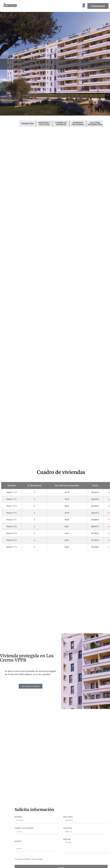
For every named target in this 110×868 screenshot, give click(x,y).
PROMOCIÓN (27, 124)
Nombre (18, 817)
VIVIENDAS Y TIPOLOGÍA (44, 124)
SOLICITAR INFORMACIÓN (95, 124)
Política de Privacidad (34, 859)
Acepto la (30, 859)
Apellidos (68, 817)
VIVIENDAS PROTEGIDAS (78, 124)
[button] (84, 5)
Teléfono (68, 828)
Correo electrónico (24, 828)
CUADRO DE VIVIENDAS (61, 124)
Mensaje (67, 839)
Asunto (18, 841)
